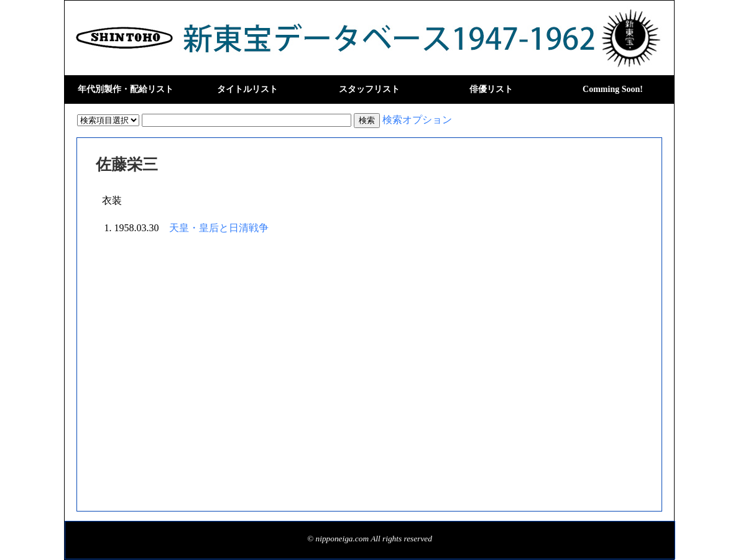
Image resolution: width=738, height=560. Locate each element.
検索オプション (417, 120)
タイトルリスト (247, 89)
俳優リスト (491, 89)
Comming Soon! (613, 89)
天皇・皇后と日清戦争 (219, 228)
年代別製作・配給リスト (126, 89)
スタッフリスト (369, 89)
